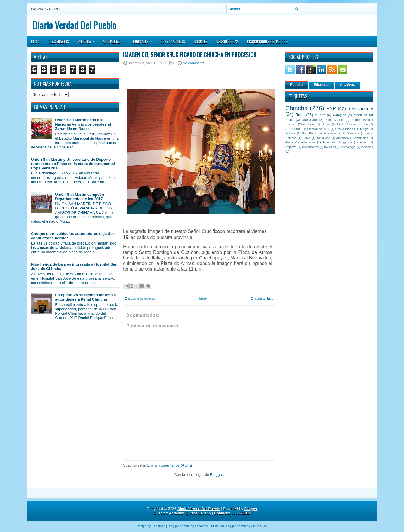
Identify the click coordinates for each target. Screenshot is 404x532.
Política (88, 40)
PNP (331, 109)
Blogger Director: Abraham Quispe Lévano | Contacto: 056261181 (206, 511)
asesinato (310, 120)
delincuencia (360, 109)
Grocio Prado (344, 129)
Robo (300, 115)
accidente (310, 124)
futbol (327, 124)
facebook (329, 142)
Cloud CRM (259, 526)
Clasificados (59, 41)
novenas (330, 147)
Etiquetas (322, 85)
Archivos (347, 85)
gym (346, 142)
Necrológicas (227, 41)
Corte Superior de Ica (352, 124)
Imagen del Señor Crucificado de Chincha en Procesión (190, 55)
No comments (194, 63)
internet (362, 142)
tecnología (348, 147)
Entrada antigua (262, 299)
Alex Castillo (335, 120)
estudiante (308, 142)
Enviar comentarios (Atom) (170, 465)
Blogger (217, 475)
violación (367, 147)
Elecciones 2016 (318, 129)
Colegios (339, 115)
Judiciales (144, 40)
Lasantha (202, 526)
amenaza (343, 138)
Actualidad (116, 40)
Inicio (35, 41)
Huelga (364, 129)
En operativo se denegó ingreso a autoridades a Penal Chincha (85, 297)
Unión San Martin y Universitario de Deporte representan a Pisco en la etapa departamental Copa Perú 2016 (73, 164)
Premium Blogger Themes (230, 526)
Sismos (352, 133)
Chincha (296, 108)
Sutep (307, 138)
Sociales (201, 41)
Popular (297, 85)
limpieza (291, 147)
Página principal (46, 9)
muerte (320, 115)
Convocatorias (173, 41)
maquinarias (311, 147)
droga (289, 142)
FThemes (158, 526)
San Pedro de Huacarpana (321, 133)
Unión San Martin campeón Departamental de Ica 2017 (80, 197)
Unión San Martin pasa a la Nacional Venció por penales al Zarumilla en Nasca (83, 124)
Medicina (360, 115)
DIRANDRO (293, 129)
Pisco (290, 120)
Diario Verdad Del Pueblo (74, 25)
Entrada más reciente (140, 299)
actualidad (323, 138)
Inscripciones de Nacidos (267, 41)
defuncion (361, 138)
